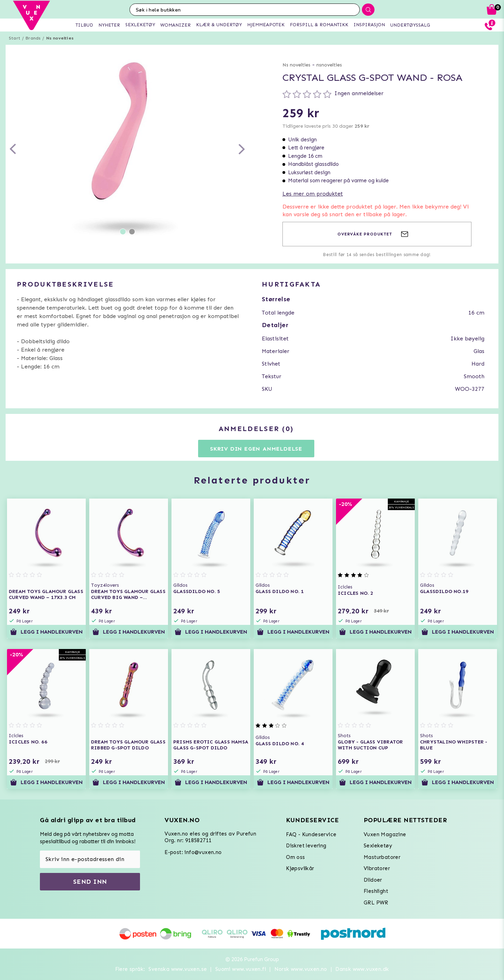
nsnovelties (329, 65)
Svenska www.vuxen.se (178, 969)
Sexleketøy (378, 846)
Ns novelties (60, 38)
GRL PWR (376, 903)
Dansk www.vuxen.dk (362, 969)
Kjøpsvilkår (300, 868)
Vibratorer (377, 868)
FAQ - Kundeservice (311, 834)
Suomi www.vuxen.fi (241, 969)
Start (15, 38)
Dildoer (373, 880)
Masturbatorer (382, 857)
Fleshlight (376, 891)
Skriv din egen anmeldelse (256, 449)
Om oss (295, 857)
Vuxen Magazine (385, 834)
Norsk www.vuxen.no (301, 969)
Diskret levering (306, 846)
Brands (33, 38)
